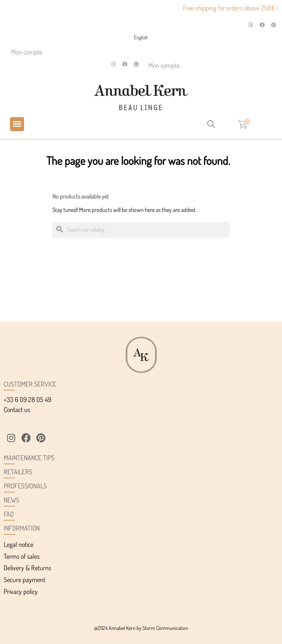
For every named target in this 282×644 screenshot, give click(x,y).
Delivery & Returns (27, 568)
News (12, 500)
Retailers (18, 472)
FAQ (9, 514)
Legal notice (19, 544)
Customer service (30, 384)
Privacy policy (21, 591)
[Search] (141, 230)
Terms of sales (22, 556)
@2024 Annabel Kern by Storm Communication (141, 628)
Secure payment (24, 580)
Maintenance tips (29, 458)
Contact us (17, 409)
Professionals (25, 486)
